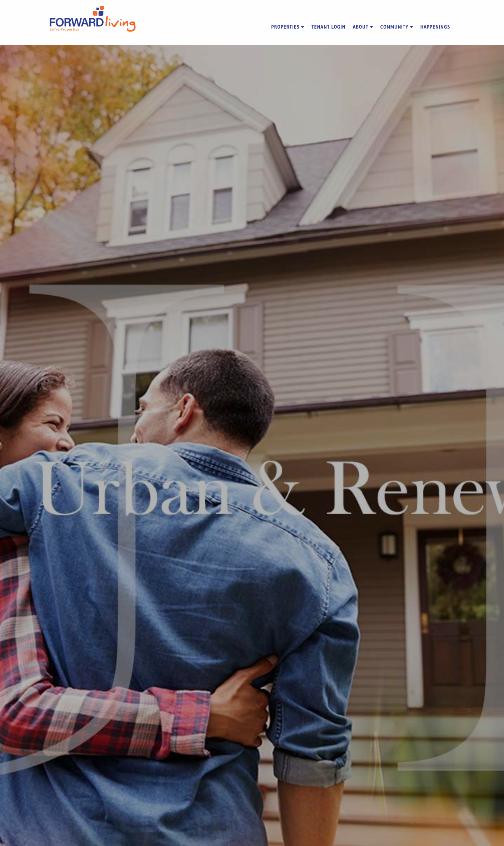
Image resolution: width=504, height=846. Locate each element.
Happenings (435, 27)
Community (397, 27)
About (363, 27)
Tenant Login (329, 27)
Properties (288, 27)
